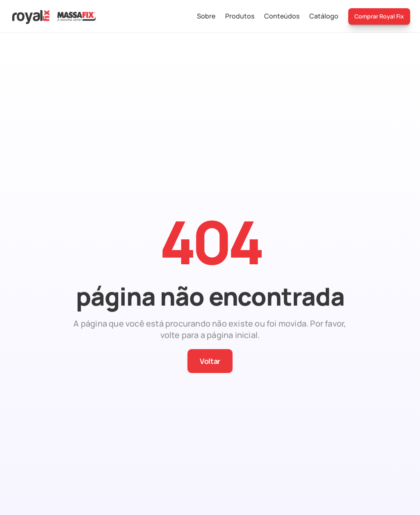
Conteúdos (282, 16)
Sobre (206, 16)
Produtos (240, 16)
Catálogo (324, 16)
